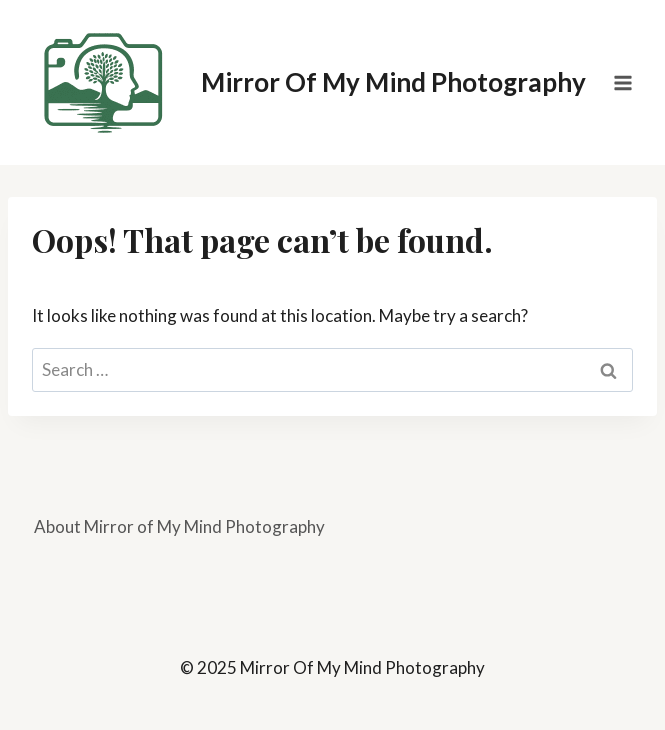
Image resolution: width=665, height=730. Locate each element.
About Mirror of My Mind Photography (179, 526)
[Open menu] (622, 82)
